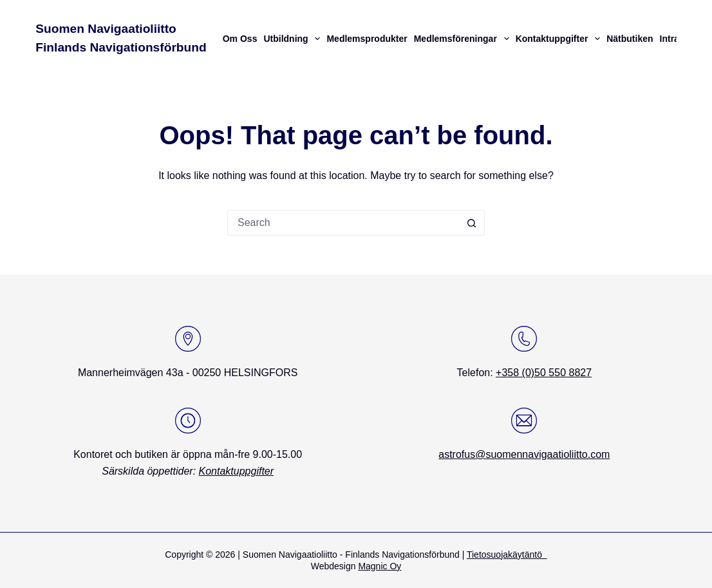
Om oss (240, 39)
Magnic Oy (379, 566)
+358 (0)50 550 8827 (544, 373)
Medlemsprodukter (367, 39)
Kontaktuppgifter (560, 39)
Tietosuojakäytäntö (507, 555)
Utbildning (293, 39)
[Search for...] (343, 223)
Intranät (676, 39)
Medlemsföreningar (463, 39)
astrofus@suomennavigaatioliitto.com (524, 454)
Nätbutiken (630, 39)
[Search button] (472, 223)
